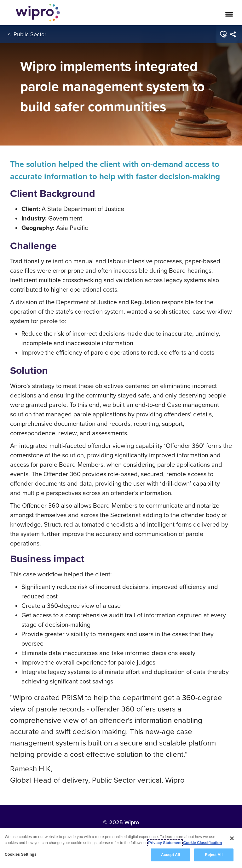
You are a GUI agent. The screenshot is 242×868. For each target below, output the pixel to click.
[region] (121, 848)
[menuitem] (233, 34)
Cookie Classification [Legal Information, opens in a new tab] (202, 843)
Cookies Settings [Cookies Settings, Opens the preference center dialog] (21, 854)
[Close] (232, 838)
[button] (223, 34)
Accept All (170, 855)
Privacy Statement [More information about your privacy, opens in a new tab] (165, 843)
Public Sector (30, 34)
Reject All (214, 855)
